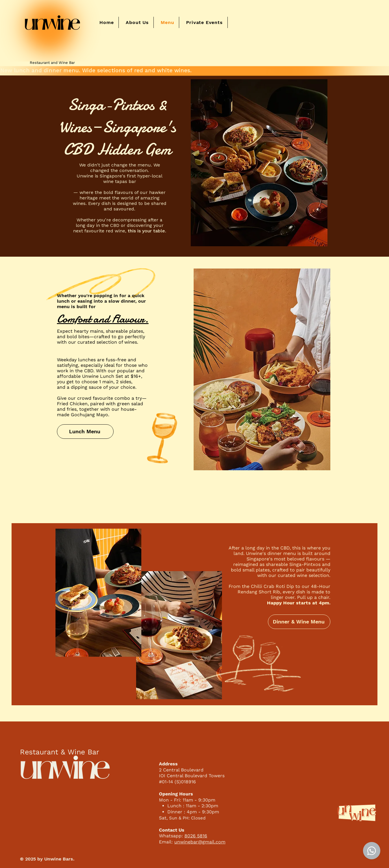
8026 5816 (196, 836)
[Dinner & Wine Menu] (299, 622)
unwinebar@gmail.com (200, 842)
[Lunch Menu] (85, 432)
